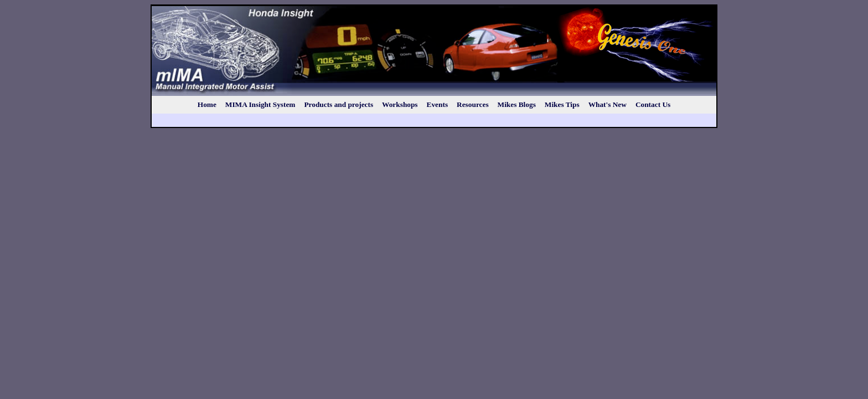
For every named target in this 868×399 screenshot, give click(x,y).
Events (438, 104)
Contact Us (653, 104)
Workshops (400, 104)
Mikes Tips (562, 104)
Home (207, 104)
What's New (608, 104)
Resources (473, 104)
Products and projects (339, 104)
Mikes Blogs (517, 104)
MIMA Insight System (260, 104)
